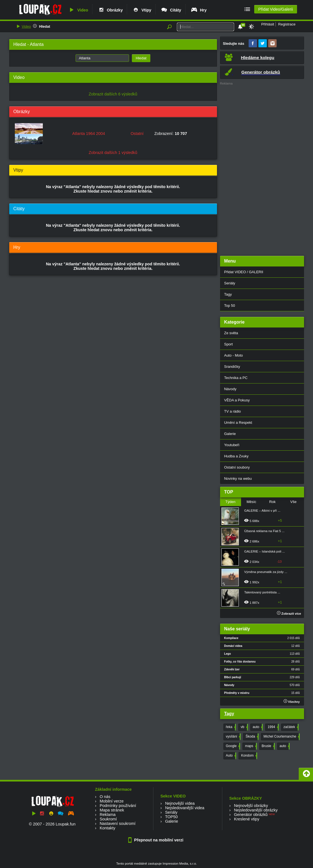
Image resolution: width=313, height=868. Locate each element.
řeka (230, 727)
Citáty (171, 10)
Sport (229, 344)
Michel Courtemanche (281, 737)
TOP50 (171, 817)
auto (257, 727)
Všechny (292, 701)
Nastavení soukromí (118, 823)
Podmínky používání (118, 806)
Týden (230, 502)
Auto (231, 756)
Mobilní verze (112, 801)
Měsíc (252, 502)
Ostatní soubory (237, 467)
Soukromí (108, 819)
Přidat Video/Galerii (275, 9)
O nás (105, 797)
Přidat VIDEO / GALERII (244, 272)
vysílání (233, 737)
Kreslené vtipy (247, 819)
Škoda (252, 737)
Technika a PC (236, 378)
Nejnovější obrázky (251, 806)
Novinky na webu (238, 479)
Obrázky (110, 10)
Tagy (228, 294)
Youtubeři (232, 445)
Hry (199, 10)
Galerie (230, 434)
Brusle (268, 746)
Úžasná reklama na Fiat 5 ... (264, 531)
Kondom (249, 756)
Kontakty (108, 828)
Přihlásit (268, 24)
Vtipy (142, 10)
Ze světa (231, 333)
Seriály (230, 283)
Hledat (45, 26)
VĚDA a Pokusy (237, 400)
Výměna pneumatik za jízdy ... (266, 572)
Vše (293, 502)
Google (233, 746)
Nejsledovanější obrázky (256, 810)
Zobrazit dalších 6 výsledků (113, 94)
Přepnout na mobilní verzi (156, 840)
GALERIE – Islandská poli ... (264, 551)
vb (244, 727)
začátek (291, 727)
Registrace (287, 24)
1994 (273, 727)
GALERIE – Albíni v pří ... (262, 511)
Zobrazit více (289, 614)
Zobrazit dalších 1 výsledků (113, 153)
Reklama (108, 815)
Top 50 (230, 306)
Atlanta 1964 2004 (89, 134)
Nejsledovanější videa (185, 808)
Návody (230, 389)
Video (78, 10)
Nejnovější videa (180, 803)
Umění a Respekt (238, 423)
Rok (272, 502)
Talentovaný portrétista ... (262, 592)
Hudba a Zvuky (236, 456)
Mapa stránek (112, 810)
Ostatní (137, 134)
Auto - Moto (234, 355)
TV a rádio (233, 411)
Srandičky (232, 367)
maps (250, 746)
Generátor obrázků (251, 815)
